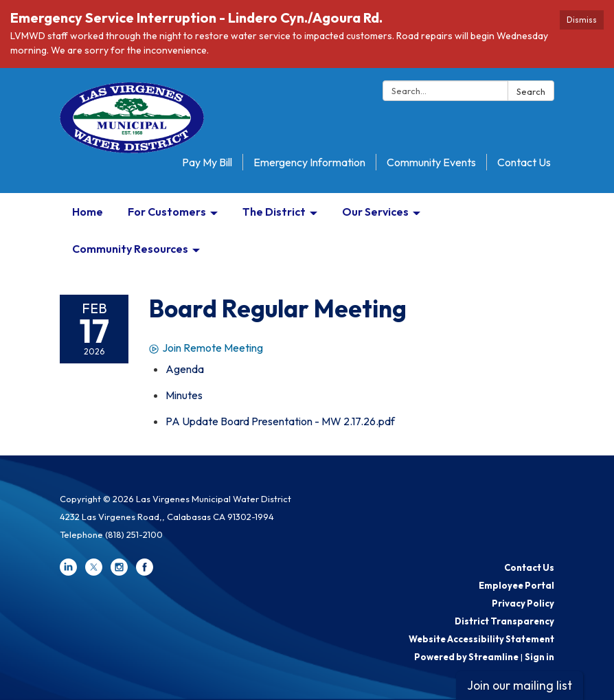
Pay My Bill (207, 162)
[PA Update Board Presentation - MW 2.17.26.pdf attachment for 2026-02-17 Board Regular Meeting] (280, 421)
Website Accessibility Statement (481, 639)
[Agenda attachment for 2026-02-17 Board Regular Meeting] (185, 369)
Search (531, 91)
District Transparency (504, 621)
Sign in (539, 657)
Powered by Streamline (466, 657)
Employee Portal (516, 585)
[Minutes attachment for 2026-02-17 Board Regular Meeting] (184, 395)
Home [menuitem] (88, 212)
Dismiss (582, 20)
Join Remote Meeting (206, 348)
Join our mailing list (520, 685)
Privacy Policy (523, 603)
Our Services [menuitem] (375, 212)
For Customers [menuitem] (167, 212)
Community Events (431, 162)
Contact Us (524, 162)
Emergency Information (309, 162)
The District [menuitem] (274, 212)
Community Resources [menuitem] (130, 249)
